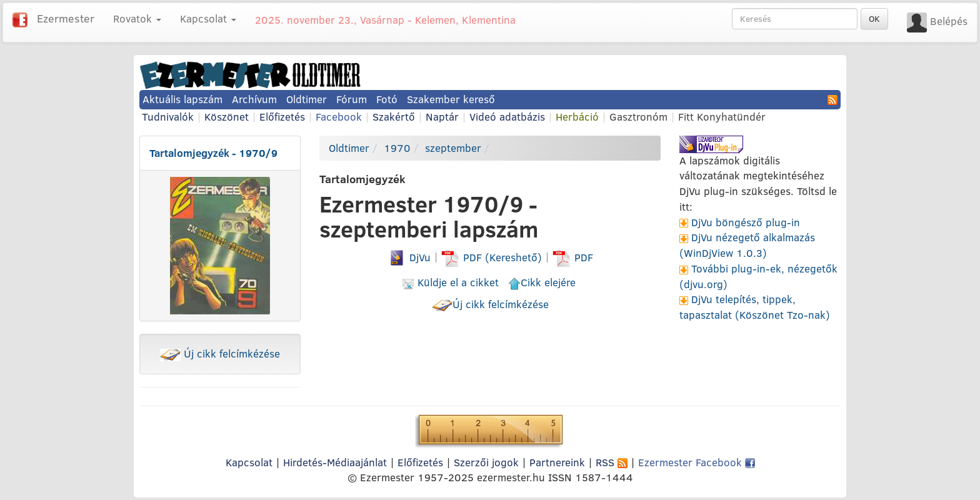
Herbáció (577, 117)
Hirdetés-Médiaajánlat (335, 462)
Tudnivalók (168, 117)
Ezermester (66, 18)
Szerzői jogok (486, 462)
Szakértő (394, 117)
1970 (397, 148)
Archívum (254, 99)
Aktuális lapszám (182, 99)
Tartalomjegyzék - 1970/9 (213, 153)
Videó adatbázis (507, 117)
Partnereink (557, 462)
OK (874, 19)
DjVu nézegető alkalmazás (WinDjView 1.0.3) (747, 245)
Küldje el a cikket (450, 282)
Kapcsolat (249, 462)
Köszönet (227, 117)
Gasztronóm (638, 117)
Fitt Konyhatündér (722, 117)
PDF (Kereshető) (493, 257)
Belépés (949, 21)
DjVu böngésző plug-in (746, 222)
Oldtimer (307, 99)
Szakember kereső (451, 99)
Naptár (442, 117)
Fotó (387, 99)
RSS (612, 462)
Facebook (339, 117)
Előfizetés (282, 117)
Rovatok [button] (137, 18)
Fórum (352, 99)
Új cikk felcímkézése (220, 353)
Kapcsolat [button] (208, 18)
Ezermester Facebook (697, 462)
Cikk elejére (542, 282)
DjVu (409, 257)
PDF (573, 257)
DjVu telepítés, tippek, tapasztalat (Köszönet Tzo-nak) (755, 307)
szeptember (453, 148)
